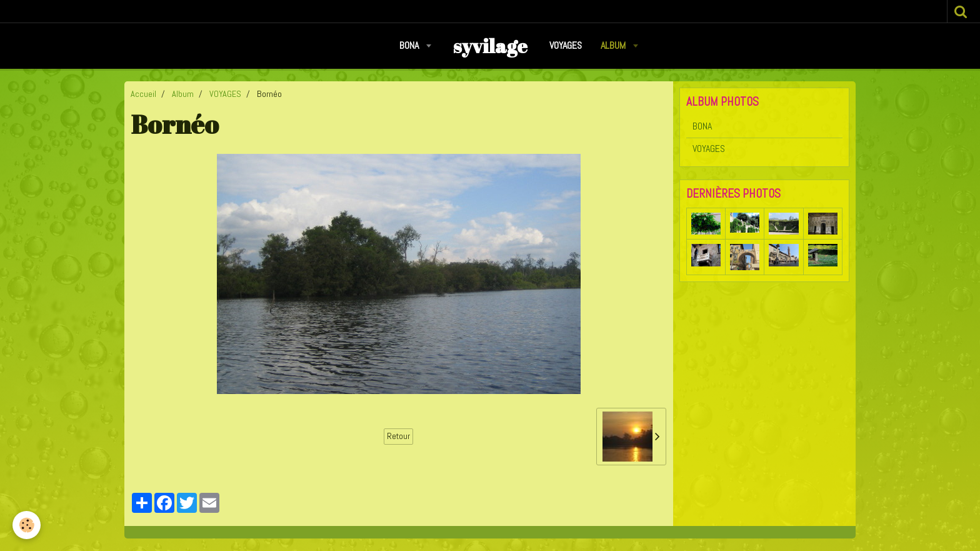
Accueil (143, 94)
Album (614, 45)
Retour (398, 436)
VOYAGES (566, 45)
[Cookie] (27, 525)
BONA (410, 45)
